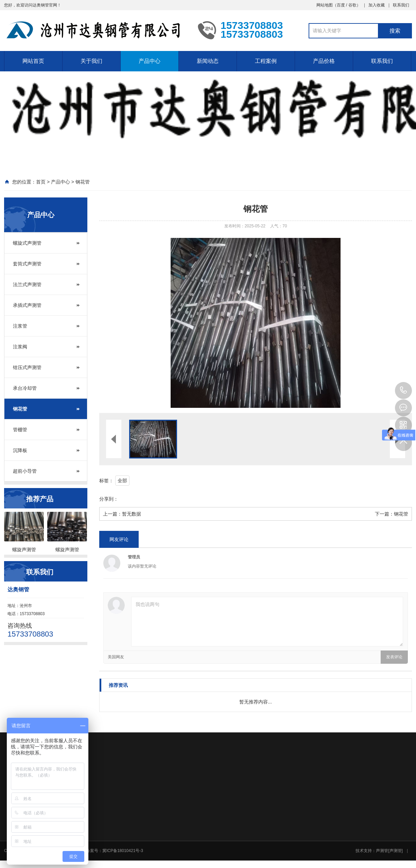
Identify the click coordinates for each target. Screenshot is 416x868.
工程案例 (266, 61)
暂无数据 (132, 514)
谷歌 (352, 5)
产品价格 (324, 61)
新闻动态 (208, 61)
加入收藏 (377, 5)
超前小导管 (25, 471)
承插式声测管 (27, 305)
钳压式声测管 (27, 367)
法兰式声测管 (27, 284)
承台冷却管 (25, 388)
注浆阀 (20, 347)
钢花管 (83, 182)
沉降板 (20, 450)
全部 (122, 481)
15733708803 (403, 390)
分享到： (109, 499)
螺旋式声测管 (27, 243)
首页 (41, 182)
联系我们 (401, 5)
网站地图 (325, 5)
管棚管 (20, 430)
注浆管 (20, 326)
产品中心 (150, 61)
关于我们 (91, 61)
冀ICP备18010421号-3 (123, 851)
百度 (341, 5)
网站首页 (33, 61)
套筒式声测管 (27, 264)
